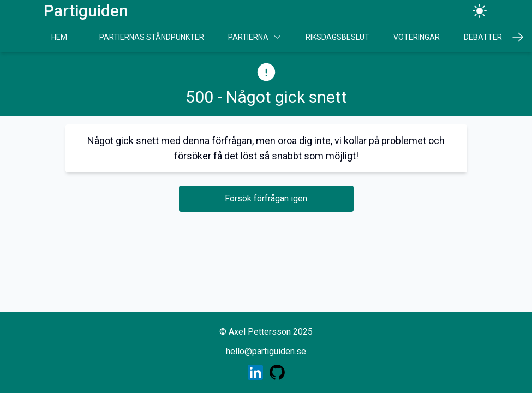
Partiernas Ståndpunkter (152, 37)
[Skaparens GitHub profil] (277, 372)
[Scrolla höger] (518, 37)
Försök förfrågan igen (266, 198)
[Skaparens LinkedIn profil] (255, 372)
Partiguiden (86, 11)
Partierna (255, 37)
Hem (59, 37)
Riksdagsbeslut (337, 37)
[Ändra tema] (480, 11)
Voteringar (417, 37)
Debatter (483, 37)
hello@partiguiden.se (266, 351)
